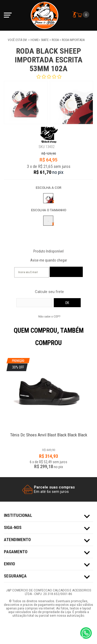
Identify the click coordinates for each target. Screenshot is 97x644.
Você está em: (18, 40)
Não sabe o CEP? (49, 316)
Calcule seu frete (49, 292)
